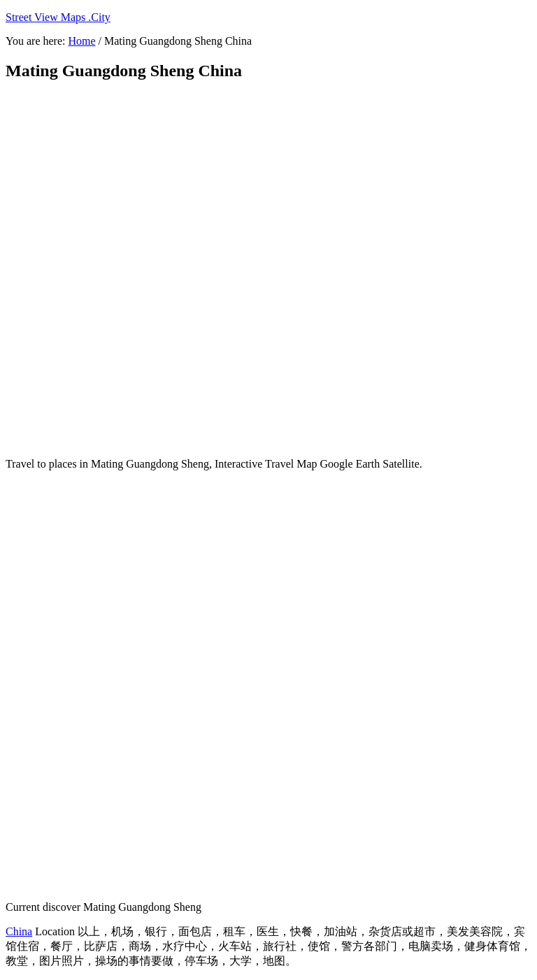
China (19, 931)
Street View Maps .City (58, 17)
